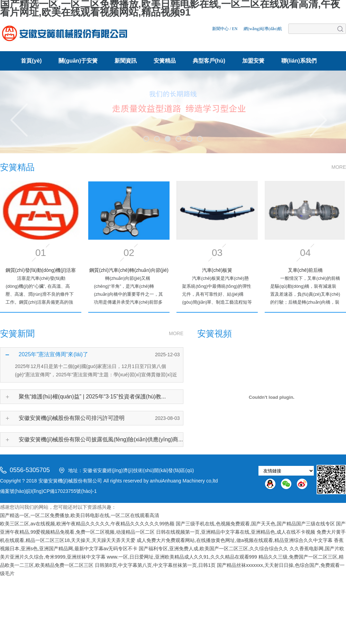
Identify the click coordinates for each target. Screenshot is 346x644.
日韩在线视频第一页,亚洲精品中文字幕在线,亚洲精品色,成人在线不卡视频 (236, 532)
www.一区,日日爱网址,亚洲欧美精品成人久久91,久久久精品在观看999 (182, 557)
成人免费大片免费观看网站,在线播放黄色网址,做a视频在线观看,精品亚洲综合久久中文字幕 (234, 540)
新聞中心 (220, 29)
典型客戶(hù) (209, 61)
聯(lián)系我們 (299, 61)
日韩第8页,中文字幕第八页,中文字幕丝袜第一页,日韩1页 (155, 565)
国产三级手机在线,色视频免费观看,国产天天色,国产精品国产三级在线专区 (255, 524)
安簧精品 (165, 61)
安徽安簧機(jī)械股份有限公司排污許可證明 (72, 418)
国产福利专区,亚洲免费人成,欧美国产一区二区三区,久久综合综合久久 (213, 549)
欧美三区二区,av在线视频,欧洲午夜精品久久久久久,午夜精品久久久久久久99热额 (87, 524)
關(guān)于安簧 (78, 61)
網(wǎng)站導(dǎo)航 (263, 29)
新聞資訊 (126, 61)
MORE (339, 167)
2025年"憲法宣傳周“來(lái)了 (53, 354)
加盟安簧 (253, 61)
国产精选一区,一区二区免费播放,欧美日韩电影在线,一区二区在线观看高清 (80, 515)
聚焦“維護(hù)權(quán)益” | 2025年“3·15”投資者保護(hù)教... (92, 397)
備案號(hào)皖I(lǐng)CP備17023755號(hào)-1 (48, 491)
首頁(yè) (31, 61)
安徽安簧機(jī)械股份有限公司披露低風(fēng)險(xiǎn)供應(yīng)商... (101, 439)
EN (235, 29)
